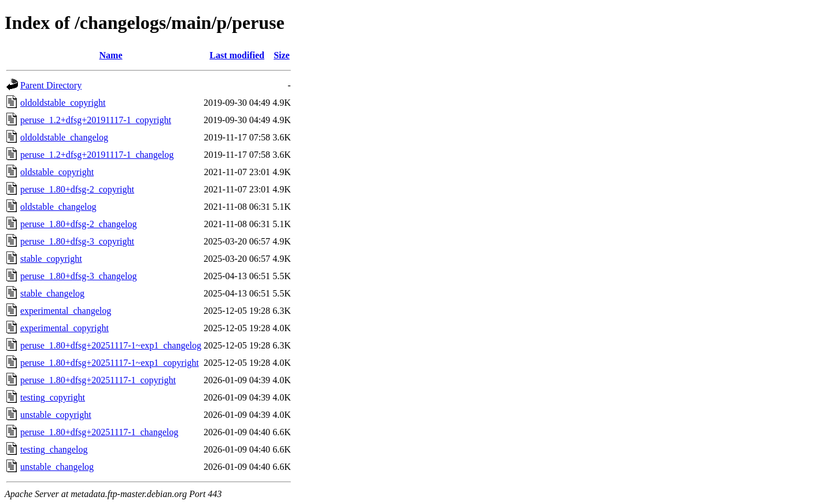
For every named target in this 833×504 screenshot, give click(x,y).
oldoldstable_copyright (63, 103)
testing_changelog (54, 449)
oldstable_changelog (58, 207)
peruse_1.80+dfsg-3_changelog (78, 276)
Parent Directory (51, 85)
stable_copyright (51, 259)
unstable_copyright (56, 415)
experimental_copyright (64, 328)
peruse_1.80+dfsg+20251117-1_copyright (98, 380)
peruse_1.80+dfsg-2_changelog (78, 224)
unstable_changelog (57, 467)
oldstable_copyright (57, 172)
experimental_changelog (66, 311)
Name (111, 55)
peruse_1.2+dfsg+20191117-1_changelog (97, 155)
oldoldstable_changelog (64, 137)
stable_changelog (52, 293)
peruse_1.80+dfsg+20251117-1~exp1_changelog (111, 345)
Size (282, 55)
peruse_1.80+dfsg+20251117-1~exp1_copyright (110, 363)
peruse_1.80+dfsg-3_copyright (77, 241)
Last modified (237, 55)
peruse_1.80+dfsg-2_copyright (77, 189)
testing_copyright (53, 397)
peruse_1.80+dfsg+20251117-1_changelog (99, 432)
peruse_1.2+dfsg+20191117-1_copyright (96, 120)
